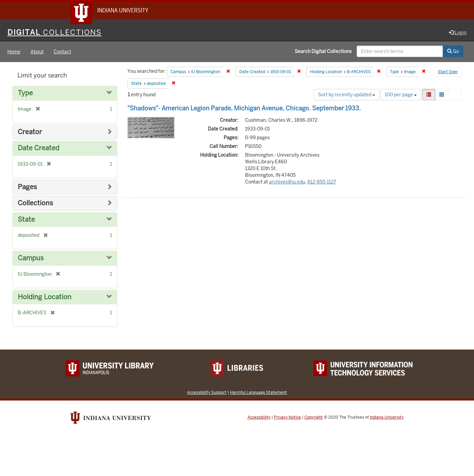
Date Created (39, 148)
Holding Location (45, 297)
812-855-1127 (322, 182)
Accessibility (259, 417)
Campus (31, 258)
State (26, 220)
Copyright (314, 417)
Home (14, 52)
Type (25, 93)
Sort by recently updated (347, 95)
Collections (35, 203)
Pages (27, 187)
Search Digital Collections (323, 51)
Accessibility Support (207, 392)
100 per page (401, 95)
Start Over (448, 72)
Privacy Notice (287, 417)
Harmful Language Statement (258, 392)
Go (453, 51)
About (37, 52)
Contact (62, 52)
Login (458, 33)
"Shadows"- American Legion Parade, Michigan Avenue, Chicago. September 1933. (244, 108)
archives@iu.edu (287, 182)
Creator (30, 132)
